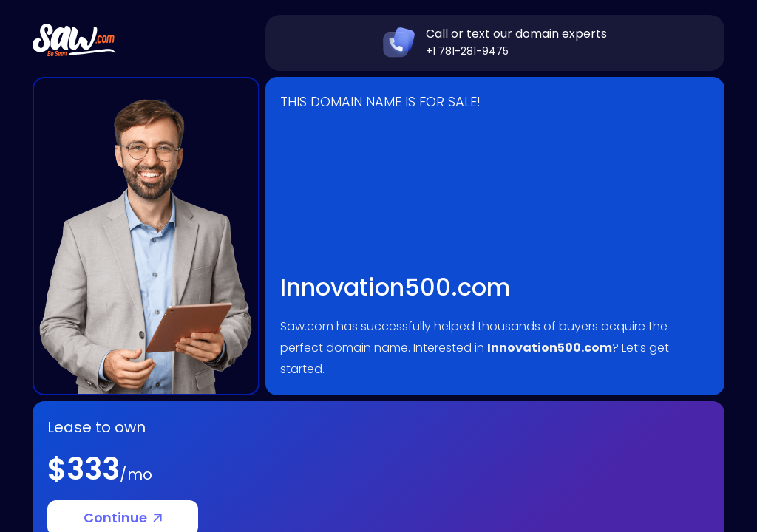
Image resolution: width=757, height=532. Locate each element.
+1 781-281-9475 (467, 51)
